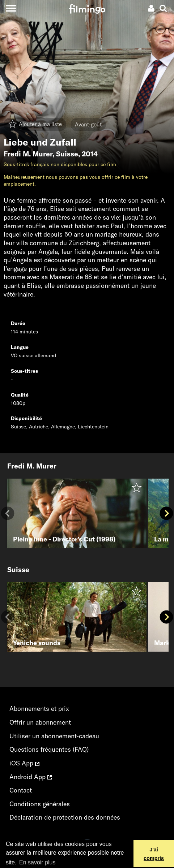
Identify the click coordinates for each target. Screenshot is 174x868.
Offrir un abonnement (40, 722)
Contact (21, 790)
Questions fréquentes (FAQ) (49, 749)
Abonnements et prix (39, 709)
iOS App (24, 763)
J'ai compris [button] (154, 854)
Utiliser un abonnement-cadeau (54, 736)
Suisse (67, 154)
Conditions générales (40, 804)
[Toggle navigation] (11, 8)
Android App (31, 777)
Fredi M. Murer (28, 154)
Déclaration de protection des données (65, 817)
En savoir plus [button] (37, 862)
